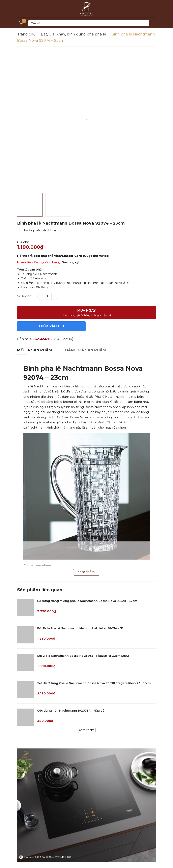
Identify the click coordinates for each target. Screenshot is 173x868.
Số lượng (24, 296)
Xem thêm (87, 730)
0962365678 (41, 339)
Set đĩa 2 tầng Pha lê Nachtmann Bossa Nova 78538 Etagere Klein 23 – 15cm (94, 683)
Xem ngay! (71, 262)
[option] (87, 119)
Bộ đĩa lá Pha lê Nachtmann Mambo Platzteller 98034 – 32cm (83, 628)
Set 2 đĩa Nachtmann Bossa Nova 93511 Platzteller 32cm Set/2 (83, 656)
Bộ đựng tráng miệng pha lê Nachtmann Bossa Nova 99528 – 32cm (87, 601)
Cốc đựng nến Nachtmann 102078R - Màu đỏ (71, 711)
